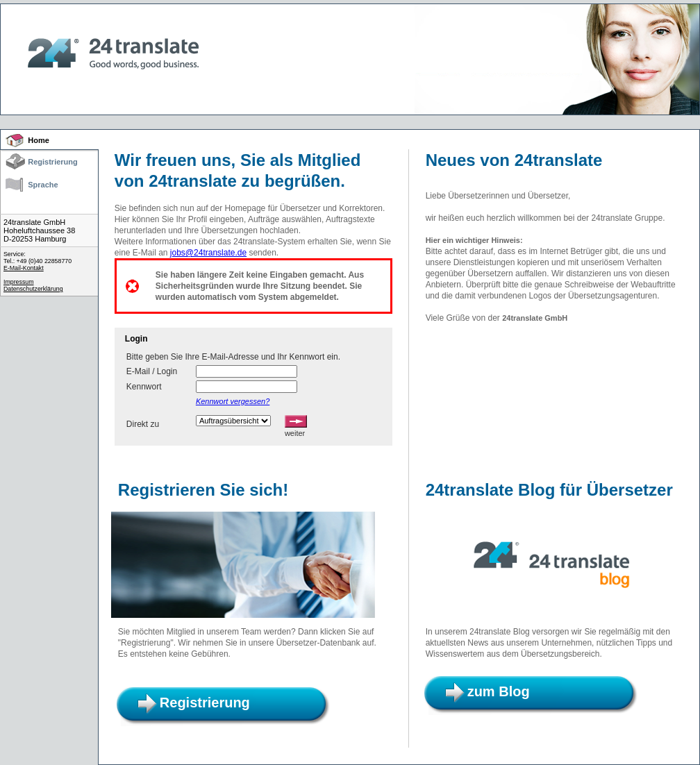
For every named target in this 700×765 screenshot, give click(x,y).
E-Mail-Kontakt (24, 268)
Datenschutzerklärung (33, 289)
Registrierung (53, 162)
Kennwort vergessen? (233, 401)
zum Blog (499, 691)
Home (39, 140)
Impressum (19, 282)
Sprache (43, 185)
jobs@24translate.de (208, 253)
